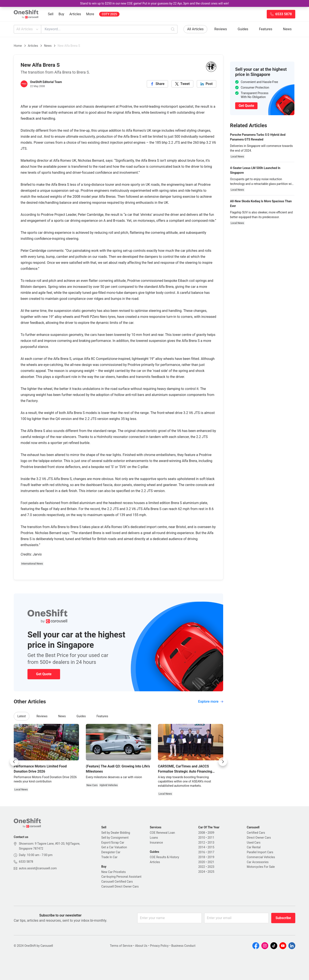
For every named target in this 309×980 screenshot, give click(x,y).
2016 (202, 852)
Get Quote (44, 674)
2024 (202, 872)
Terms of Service (121, 946)
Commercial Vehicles (261, 857)
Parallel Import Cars (260, 852)
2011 (211, 838)
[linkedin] (207, 84)
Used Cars (254, 843)
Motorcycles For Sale (261, 867)
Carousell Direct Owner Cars (120, 886)
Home (18, 46)
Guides (243, 29)
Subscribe (283, 918)
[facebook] (158, 84)
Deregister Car (111, 852)
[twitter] (182, 84)
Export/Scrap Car (113, 843)
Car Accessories (258, 862)
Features (266, 29)
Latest (22, 716)
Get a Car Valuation (114, 847)
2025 (211, 872)
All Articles (28, 29)
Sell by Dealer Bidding (116, 833)
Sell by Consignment (115, 838)
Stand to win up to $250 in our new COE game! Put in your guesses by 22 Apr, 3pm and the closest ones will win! (154, 3)
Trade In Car (109, 857)
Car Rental (254, 847)
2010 (202, 838)
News (287, 29)
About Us (141, 946)
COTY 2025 (109, 14)
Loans (154, 838)
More (90, 14)
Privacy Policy (159, 946)
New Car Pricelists (114, 872)
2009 (211, 833)
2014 (202, 847)
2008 (202, 833)
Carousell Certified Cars (117, 882)
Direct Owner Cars (259, 838)
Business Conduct (183, 946)
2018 (202, 857)
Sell (51, 14)
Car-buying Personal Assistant (121, 877)
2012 (202, 843)
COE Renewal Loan (162, 833)
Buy (61, 14)
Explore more (211, 701)
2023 (211, 867)
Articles (75, 14)
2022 (202, 867)
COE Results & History (164, 857)
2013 (211, 843)
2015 (211, 847)
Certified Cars (256, 833)
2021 (211, 862)
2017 (211, 852)
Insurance (156, 843)
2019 (211, 857)
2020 (202, 862)
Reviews (221, 29)
